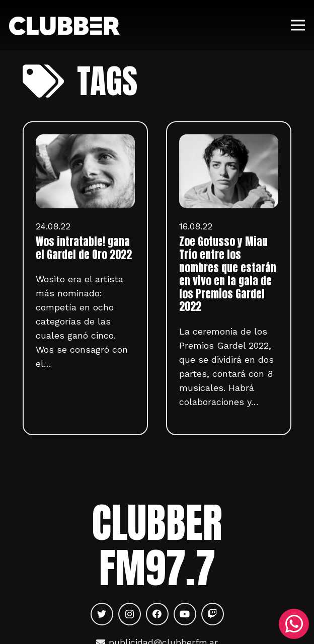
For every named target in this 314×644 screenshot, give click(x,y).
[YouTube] (185, 614)
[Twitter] (102, 614)
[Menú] (298, 25)
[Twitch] (213, 614)
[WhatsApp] (294, 624)
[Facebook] (157, 614)
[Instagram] (130, 614)
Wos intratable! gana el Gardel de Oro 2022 (84, 248)
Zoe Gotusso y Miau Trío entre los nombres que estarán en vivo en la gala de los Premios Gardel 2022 (228, 274)
